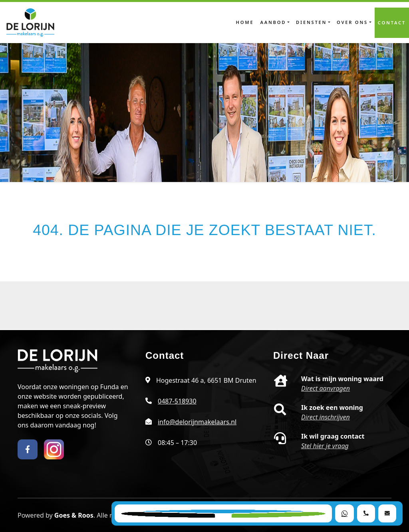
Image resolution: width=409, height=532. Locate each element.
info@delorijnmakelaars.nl (197, 422)
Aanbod (273, 22)
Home (245, 22)
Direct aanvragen (326, 388)
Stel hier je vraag (325, 446)
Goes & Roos (74, 515)
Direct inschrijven (326, 417)
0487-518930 (177, 401)
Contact (392, 23)
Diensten (311, 22)
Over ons (352, 22)
